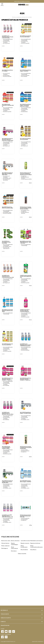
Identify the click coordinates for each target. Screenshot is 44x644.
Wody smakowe (5, 546)
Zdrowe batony (5, 543)
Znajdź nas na (5, 625)
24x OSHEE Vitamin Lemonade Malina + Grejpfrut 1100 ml (6, 448)
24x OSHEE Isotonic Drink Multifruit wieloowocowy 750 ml (7, 311)
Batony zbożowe (15, 541)
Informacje (4, 610)
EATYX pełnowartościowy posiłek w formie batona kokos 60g (26, 516)
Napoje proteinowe (35, 543)
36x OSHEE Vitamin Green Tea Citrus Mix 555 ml (7, 344)
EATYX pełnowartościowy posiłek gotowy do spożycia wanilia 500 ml (26, 448)
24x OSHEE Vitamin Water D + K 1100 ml (7, 71)
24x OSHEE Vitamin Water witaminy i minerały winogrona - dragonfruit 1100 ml (7, 380)
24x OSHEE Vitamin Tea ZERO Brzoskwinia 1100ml (7, 207)
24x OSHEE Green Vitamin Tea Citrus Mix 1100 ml (26, 36)
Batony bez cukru (6, 541)
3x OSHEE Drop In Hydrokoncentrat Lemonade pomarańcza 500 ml (8, 277)
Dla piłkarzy (33, 550)
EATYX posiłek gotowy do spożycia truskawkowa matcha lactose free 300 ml (26, 174)
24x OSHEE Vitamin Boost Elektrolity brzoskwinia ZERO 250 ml (7, 174)
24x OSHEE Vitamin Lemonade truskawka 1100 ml (8, 105)
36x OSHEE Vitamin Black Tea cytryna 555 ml (25, 139)
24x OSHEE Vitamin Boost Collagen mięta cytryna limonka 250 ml (7, 482)
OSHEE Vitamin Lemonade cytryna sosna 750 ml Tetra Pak (26, 276)
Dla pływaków (24, 550)
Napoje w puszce (25, 543)
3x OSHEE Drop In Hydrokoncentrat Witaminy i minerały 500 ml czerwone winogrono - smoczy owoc (8, 414)
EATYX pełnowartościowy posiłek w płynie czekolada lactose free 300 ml (26, 208)
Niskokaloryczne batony (36, 541)
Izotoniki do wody (25, 541)
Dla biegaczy (5, 548)
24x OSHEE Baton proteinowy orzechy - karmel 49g (7, 242)
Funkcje (3, 622)
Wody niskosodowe (14, 548)
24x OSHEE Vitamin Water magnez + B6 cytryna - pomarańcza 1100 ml (26, 105)
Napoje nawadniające (15, 544)
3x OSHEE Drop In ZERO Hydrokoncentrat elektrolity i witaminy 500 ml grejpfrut (7, 516)
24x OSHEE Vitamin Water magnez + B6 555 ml (26, 71)
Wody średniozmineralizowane (36, 546)
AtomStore (41, 641)
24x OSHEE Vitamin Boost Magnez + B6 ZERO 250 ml (25, 413)
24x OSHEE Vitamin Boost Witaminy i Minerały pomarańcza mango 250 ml (8, 140)
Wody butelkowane (24, 546)
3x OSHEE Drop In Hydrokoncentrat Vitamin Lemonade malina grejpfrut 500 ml (8, 37)
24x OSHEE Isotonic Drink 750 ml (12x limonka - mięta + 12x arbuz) (26, 242)
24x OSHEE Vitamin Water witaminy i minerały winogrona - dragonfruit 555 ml (26, 380)
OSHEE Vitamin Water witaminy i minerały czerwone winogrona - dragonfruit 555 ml (25, 311)
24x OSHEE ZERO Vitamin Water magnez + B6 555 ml (26, 481)
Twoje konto (5, 614)
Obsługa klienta (6, 618)
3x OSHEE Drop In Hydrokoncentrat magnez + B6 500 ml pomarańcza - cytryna (26, 345)
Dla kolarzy (14, 551)
